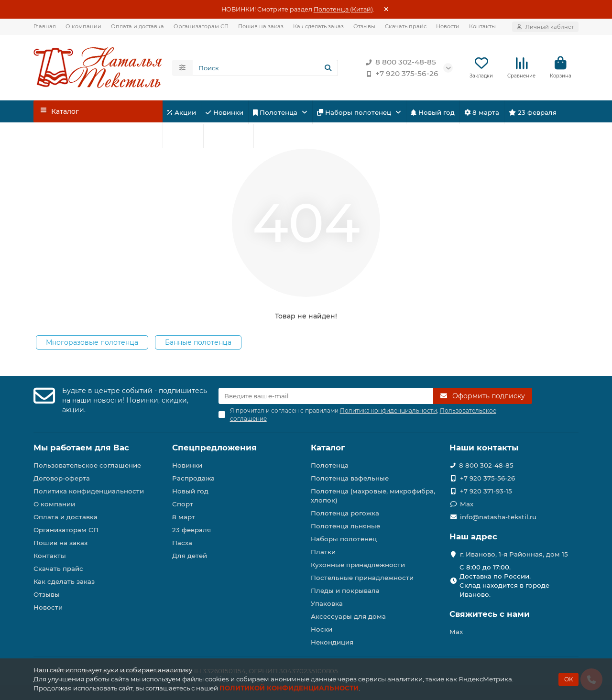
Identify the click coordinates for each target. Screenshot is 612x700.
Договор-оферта (62, 478)
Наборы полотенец (355, 112)
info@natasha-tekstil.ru (498, 517)
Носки (322, 629)
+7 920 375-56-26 (400, 74)
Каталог (328, 448)
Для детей (228, 136)
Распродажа (193, 478)
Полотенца (276, 112)
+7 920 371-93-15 (486, 491)
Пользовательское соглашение (87, 465)
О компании (83, 26)
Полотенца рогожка (345, 513)
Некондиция (332, 642)
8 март (184, 517)
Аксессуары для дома (348, 616)
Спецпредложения (214, 448)
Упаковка (327, 603)
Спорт (183, 136)
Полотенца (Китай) (343, 9)
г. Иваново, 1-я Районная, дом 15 (514, 554)
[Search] (265, 68)
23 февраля (533, 112)
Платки (323, 552)
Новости (448, 26)
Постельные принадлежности (362, 578)
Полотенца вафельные (350, 478)
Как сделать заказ (318, 26)
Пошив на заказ (261, 26)
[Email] (326, 396)
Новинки (224, 112)
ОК (568, 679)
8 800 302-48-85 (399, 62)
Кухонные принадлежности (358, 565)
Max (467, 504)
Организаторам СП (201, 26)
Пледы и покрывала (345, 591)
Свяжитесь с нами (490, 614)
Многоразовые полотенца (92, 342)
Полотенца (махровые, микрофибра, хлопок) (373, 496)
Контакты (482, 26)
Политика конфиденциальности (89, 491)
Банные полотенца (198, 342)
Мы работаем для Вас (81, 448)
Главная (45, 26)
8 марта (482, 112)
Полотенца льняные (345, 526)
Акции (182, 112)
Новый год (433, 112)
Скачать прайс (406, 26)
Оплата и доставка (137, 26)
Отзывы (364, 26)
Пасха (272, 136)
